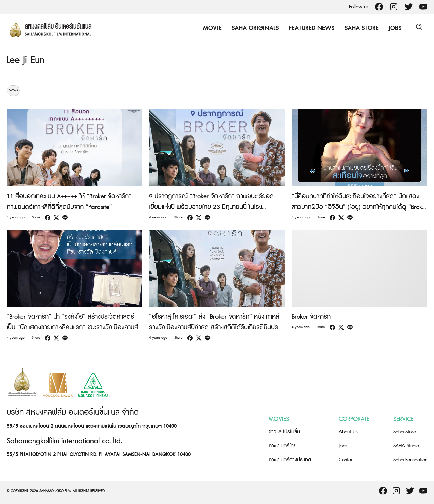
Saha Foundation (410, 460)
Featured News (311, 28)
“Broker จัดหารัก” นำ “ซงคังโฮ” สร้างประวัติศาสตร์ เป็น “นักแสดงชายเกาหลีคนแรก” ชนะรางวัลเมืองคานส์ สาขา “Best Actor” (72, 328)
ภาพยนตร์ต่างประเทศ (290, 460)
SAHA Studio (406, 446)
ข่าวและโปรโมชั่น (284, 432)
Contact (347, 460)
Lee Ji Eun (26, 60)
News (13, 90)
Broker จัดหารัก (311, 317)
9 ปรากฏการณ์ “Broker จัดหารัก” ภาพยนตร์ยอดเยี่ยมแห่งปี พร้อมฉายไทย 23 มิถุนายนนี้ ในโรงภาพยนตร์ (211, 207)
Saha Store (361, 28)
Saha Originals (254, 28)
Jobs (394, 28)
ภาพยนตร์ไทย (283, 446)
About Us (348, 432)
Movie (211, 28)
